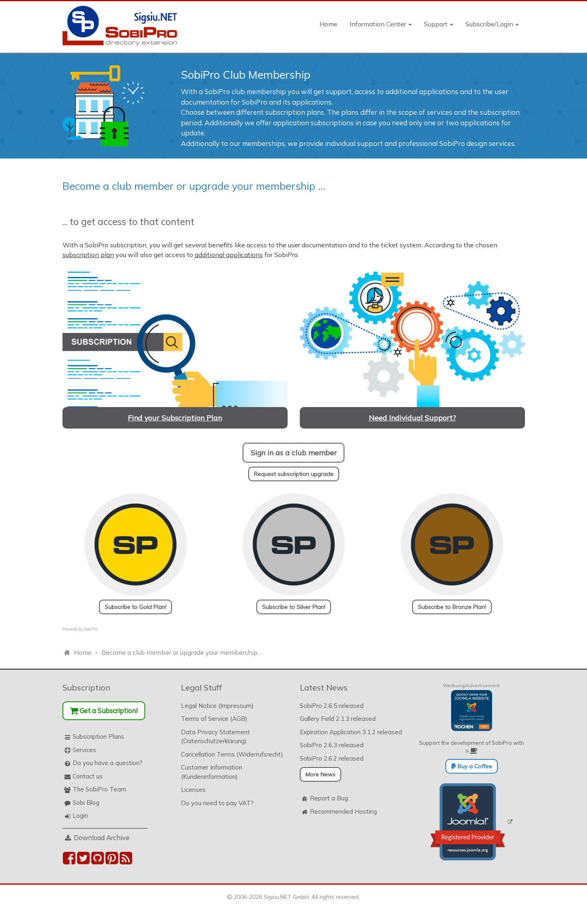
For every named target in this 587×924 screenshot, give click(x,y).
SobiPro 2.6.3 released (332, 745)
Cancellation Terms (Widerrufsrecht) (232, 754)
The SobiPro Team (99, 789)
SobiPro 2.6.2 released (332, 758)
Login (80, 816)
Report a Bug (329, 798)
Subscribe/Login (492, 24)
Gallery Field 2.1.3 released (338, 719)
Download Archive (102, 837)
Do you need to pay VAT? (217, 803)
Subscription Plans (98, 736)
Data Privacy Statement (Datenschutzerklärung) (215, 737)
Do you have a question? (108, 763)
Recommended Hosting (343, 811)
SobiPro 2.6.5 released (332, 706)
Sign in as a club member (294, 452)
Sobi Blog (86, 803)
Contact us (88, 776)
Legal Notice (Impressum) (217, 706)
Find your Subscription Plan (175, 418)
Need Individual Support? (412, 418)
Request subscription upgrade (294, 474)
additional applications (229, 255)
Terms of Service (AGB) (214, 719)
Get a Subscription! (104, 711)
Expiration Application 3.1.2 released (351, 732)
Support (439, 24)
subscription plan (88, 255)
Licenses (193, 790)
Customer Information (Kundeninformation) (212, 772)
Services (84, 750)
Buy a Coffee (472, 766)
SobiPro (90, 629)
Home (329, 24)
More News (320, 774)
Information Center (381, 24)
